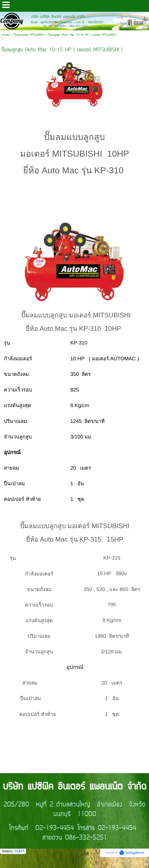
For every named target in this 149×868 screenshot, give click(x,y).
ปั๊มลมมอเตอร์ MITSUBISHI (29, 35)
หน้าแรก (6, 35)
